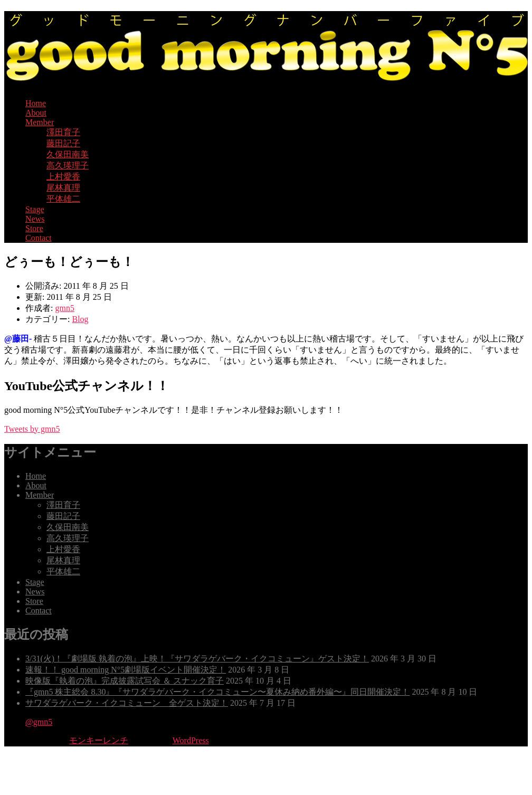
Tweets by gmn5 (32, 429)
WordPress (191, 740)
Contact (39, 238)
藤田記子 (63, 143)
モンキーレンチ (99, 740)
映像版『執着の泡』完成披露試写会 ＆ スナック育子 (125, 681)
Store (34, 228)
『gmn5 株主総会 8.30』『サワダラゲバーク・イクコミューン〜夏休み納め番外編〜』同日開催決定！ (217, 692)
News (35, 219)
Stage (35, 209)
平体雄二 (63, 199)
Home (36, 103)
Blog (80, 319)
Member (40, 122)
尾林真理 (63, 188)
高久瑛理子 (68, 165)
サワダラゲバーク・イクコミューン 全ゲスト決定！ (127, 703)
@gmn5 (39, 722)
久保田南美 (68, 154)
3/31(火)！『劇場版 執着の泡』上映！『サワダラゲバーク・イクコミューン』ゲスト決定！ (197, 659)
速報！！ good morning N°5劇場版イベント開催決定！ (126, 670)
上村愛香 (63, 177)
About (36, 113)
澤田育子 (63, 132)
